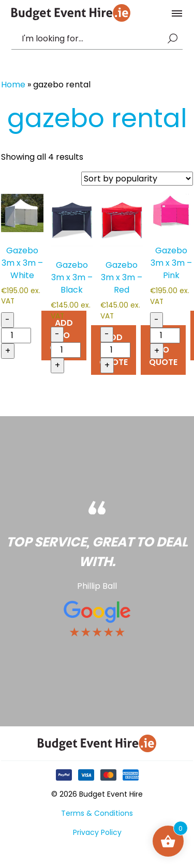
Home (13, 85)
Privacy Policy (97, 832)
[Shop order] (137, 179)
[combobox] (92, 39)
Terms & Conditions (97, 813)
